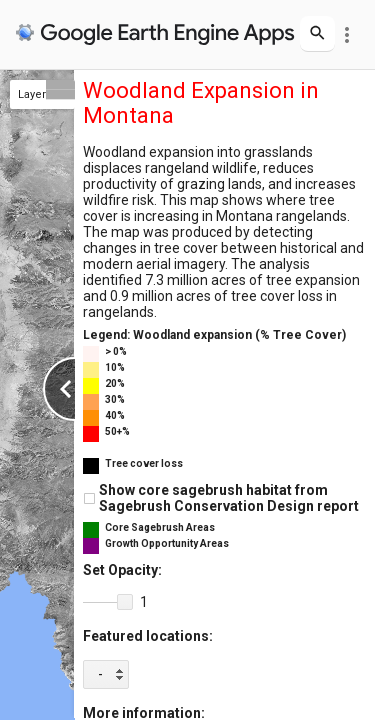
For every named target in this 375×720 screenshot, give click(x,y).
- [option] (100, 674)
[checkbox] (89, 498)
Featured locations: (148, 636)
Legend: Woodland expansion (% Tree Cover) (214, 335)
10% (115, 367)
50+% (117, 431)
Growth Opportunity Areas (167, 543)
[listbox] (106, 674)
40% (115, 415)
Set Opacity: (122, 570)
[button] (125, 602)
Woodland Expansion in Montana (201, 103)
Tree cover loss (144, 463)
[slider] (108, 603)
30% (115, 399)
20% (115, 383)
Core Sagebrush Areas (160, 527)
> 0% (116, 351)
